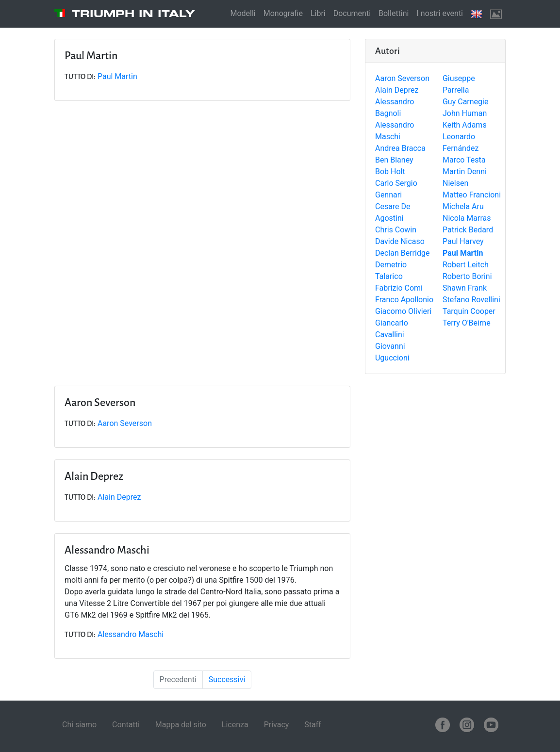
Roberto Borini (467, 276)
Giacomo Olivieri (403, 311)
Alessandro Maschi (131, 634)
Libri (318, 13)
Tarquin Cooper (469, 311)
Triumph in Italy (133, 14)
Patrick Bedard (468, 230)
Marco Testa (464, 160)
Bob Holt (390, 172)
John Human (465, 113)
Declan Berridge (402, 253)
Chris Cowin (396, 230)
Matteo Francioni (472, 195)
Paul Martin (117, 76)
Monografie (283, 13)
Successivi (227, 679)
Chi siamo (79, 725)
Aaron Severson (402, 78)
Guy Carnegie (465, 102)
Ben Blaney (394, 160)
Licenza (235, 725)
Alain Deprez (397, 90)
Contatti (126, 725)
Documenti (352, 13)
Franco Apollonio (404, 300)
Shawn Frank (465, 288)
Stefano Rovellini (471, 300)
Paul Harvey (463, 241)
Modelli (243, 13)
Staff (313, 725)
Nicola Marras (467, 218)
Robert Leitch (466, 265)
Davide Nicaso (400, 241)
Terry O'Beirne (467, 323)
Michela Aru (463, 206)
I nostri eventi (440, 13)
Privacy (277, 725)
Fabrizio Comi (399, 288)
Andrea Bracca (400, 148)
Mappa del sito (181, 725)
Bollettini (394, 13)
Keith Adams (465, 125)
